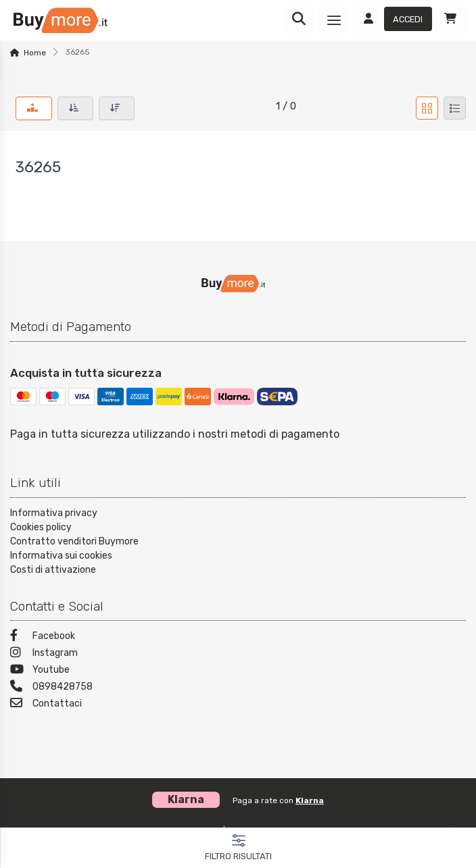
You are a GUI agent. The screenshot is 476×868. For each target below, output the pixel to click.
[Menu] (334, 20)
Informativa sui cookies (61, 556)
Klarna (310, 800)
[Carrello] (450, 20)
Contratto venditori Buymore (74, 541)
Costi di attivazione (53, 570)
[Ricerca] (299, 20)
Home (35, 53)
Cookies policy (41, 527)
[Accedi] (392, 20)
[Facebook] (238, 637)
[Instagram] (238, 654)
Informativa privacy (54, 513)
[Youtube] (238, 671)
